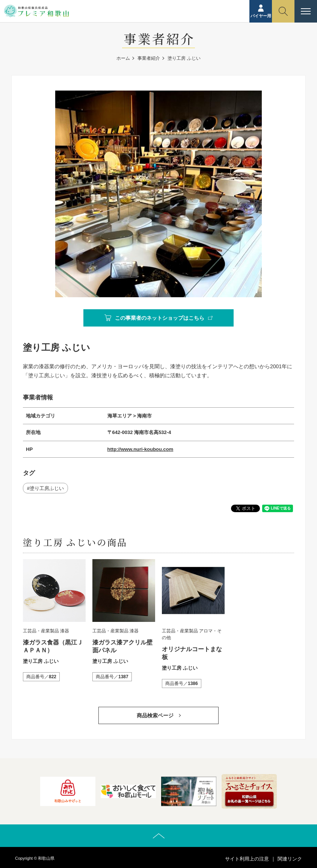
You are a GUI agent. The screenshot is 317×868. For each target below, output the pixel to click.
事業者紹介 (149, 58)
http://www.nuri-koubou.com (140, 449)
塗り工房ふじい (47, 488)
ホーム (123, 58)
